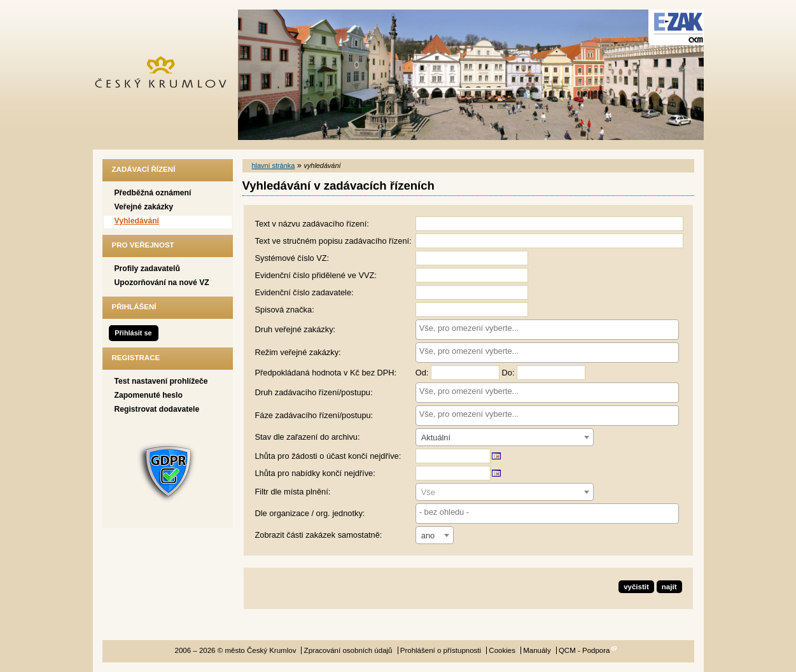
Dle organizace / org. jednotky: (310, 513)
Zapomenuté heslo (149, 395)
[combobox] (547, 330)
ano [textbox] (428, 535)
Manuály (537, 650)
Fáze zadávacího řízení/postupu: (314, 415)
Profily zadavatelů (147, 269)
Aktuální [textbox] (436, 437)
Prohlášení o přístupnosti (441, 650)
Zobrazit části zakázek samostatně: (319, 535)
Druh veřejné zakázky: (296, 329)
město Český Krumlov (168, 75)
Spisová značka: (285, 310)
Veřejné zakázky (144, 207)
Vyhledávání (137, 221)
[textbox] (505, 493)
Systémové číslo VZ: (292, 258)
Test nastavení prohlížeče (161, 381)
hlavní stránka (274, 165)
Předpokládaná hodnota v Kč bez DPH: (326, 373)
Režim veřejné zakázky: (298, 352)
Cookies (502, 650)
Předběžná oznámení (153, 193)
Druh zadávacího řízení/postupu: (314, 392)
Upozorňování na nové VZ (162, 283)
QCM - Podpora (584, 650)
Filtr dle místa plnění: (293, 492)
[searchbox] (547, 328)
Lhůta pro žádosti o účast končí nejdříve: (328, 456)
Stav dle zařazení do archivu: (308, 437)
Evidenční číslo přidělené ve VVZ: (316, 275)
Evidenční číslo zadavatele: (304, 292)
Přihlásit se (133, 333)
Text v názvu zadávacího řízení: (312, 224)
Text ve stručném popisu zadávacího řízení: (333, 241)
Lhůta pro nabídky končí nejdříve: (315, 473)
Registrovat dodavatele (157, 409)
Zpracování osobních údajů (348, 650)
